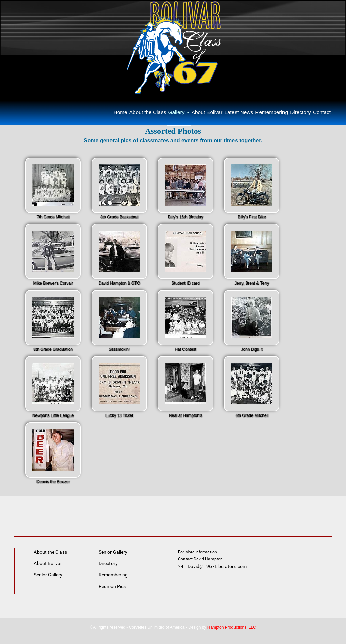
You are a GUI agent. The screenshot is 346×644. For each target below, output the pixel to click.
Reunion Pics (112, 586)
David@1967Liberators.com (212, 566)
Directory (300, 112)
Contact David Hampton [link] (201, 559)
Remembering (271, 112)
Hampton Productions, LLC (232, 627)
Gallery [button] (179, 112)
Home (120, 112)
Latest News (239, 112)
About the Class (148, 112)
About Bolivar (207, 112)
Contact (322, 112)
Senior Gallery (48, 575)
